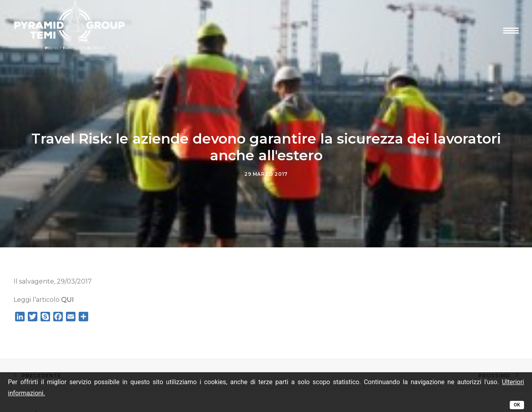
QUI (68, 297)
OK (517, 405)
